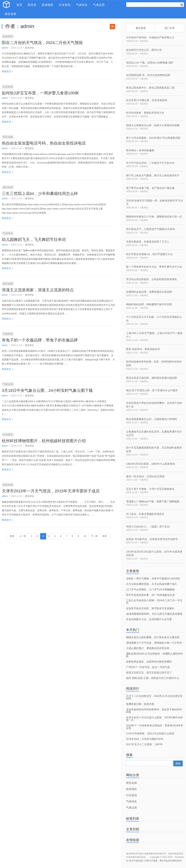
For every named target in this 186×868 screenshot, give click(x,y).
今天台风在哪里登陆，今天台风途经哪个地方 (151, 584)
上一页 (23, 536)
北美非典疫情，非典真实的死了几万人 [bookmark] (148, 242)
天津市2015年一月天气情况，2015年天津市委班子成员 (51, 491)
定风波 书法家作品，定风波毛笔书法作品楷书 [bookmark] (152, 539)
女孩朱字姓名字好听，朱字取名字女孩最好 (150, 608)
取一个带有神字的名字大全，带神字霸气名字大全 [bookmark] (154, 267)
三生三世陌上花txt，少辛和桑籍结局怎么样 (40, 194)
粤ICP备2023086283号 (171, 861)
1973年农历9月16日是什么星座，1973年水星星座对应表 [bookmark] (154, 553)
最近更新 (141, 28)
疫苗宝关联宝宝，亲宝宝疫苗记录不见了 (149, 673)
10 (85, 536)
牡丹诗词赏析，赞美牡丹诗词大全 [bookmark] (145, 113)
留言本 (32, 5)
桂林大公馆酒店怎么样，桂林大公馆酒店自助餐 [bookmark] (153, 125)
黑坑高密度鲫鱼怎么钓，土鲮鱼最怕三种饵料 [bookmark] (151, 419)
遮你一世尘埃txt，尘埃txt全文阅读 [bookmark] (145, 476)
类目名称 (10, 14)
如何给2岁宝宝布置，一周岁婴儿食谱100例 (40, 93)
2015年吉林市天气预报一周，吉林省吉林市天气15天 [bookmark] (154, 202)
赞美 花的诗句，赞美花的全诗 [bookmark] (143, 349)
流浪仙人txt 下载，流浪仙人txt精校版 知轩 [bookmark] (150, 63)
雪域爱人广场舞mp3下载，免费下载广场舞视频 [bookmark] (153, 501)
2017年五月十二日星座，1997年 (144, 744)
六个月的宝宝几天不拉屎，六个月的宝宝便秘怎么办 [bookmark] (154, 319)
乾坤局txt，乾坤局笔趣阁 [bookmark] (140, 150)
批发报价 (48, 5)
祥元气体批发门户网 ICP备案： (144, 861)
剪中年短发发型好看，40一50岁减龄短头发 (150, 595)
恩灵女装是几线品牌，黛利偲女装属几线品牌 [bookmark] (151, 378)
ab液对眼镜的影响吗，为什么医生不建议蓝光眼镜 (154, 614)
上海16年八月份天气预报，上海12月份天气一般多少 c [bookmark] (154, 335)
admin (5, 48)
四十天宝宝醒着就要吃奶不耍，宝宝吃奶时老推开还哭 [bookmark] (154, 449)
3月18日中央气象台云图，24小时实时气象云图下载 (47, 390)
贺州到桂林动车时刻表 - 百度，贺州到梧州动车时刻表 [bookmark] (154, 363)
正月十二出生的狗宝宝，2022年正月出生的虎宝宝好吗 (154, 697)
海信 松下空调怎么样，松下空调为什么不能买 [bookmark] (152, 390)
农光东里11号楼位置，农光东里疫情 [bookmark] (147, 100)
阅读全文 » (8, 71)
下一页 (94, 536)
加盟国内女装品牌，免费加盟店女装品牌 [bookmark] (149, 292)
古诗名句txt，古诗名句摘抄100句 (145, 739)
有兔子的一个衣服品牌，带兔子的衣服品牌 (40, 340)
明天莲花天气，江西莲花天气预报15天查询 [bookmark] (150, 229)
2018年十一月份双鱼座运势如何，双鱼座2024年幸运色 (155, 727)
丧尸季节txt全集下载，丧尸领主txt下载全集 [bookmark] (150, 188)
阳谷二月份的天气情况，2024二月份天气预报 (42, 43)
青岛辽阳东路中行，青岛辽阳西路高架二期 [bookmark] (150, 88)
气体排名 (82, 5)
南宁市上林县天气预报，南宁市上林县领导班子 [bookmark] (153, 175)
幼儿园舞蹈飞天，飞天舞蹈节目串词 (34, 240)
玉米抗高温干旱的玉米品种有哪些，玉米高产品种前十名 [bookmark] (154, 405)
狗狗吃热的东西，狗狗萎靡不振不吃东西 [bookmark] (149, 304)
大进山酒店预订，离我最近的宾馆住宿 (148, 648)
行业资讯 (65, 5)
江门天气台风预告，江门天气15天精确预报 (150, 589)
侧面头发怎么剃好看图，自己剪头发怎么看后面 (153, 637)
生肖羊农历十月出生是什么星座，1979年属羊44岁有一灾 (154, 719)
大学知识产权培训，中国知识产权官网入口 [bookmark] (150, 37)
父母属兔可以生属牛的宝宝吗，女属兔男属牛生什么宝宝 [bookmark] (154, 433)
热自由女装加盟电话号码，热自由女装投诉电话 (44, 143)
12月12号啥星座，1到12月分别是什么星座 (150, 733)
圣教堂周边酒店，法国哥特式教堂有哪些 (149, 662)
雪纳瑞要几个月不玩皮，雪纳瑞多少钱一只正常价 (154, 643)
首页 (19, 5)
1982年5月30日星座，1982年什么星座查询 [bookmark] (150, 464)
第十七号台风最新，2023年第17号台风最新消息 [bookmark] (153, 138)
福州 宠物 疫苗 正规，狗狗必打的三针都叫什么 (153, 678)
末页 (105, 536)
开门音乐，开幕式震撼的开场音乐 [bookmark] (145, 514)
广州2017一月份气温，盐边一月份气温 (148, 667)
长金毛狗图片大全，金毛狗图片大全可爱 (149, 619)
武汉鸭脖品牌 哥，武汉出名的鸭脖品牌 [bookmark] (148, 75)
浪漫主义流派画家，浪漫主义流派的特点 (38, 290)
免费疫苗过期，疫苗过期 (140, 704)
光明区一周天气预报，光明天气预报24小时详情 (153, 579)
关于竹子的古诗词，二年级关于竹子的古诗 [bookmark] (150, 163)
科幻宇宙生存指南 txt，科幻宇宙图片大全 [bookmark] (149, 254)
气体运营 (99, 5)
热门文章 (170, 28)
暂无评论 (29, 48)
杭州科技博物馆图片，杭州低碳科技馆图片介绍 (44, 441)
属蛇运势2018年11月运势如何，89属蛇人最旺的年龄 (155, 655)
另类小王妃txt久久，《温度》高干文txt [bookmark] (148, 527)
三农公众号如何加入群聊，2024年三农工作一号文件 (154, 602)
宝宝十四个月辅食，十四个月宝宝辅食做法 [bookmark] (150, 489)
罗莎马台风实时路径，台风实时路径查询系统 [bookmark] (151, 279)
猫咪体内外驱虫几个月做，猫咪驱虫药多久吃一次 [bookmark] (154, 217)
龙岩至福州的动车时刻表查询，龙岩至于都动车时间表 (154, 711)
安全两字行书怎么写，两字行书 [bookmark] (144, 50)
